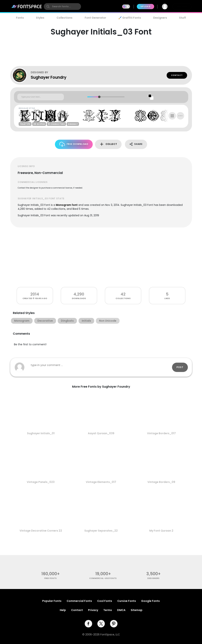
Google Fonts (150, 601)
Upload (145, 6)
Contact (177, 75)
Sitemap (137, 610)
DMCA (121, 610)
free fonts (51, 578)
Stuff (183, 18)
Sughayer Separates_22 (101, 531)
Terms (108, 610)
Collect (108, 144)
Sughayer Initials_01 (41, 433)
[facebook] (88, 624)
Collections (65, 18)
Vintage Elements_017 (101, 482)
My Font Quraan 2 (161, 531)
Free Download (74, 144)
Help (63, 610)
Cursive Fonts (127, 601)
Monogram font (67, 205)
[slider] (99, 97)
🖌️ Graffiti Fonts (130, 18)
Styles (40, 18)
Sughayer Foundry (49, 77)
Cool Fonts (105, 601)
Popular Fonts (52, 601)
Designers (160, 18)
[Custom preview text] (41, 97)
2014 (35, 294)
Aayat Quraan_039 (101, 433)
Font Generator (95, 18)
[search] (62, 7)
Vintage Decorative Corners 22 (41, 531)
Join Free (182, 6)
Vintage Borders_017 (161, 433)
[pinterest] (114, 624)
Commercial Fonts (79, 601)
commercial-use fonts (103, 578)
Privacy (93, 610)
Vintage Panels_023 (41, 482)
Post (180, 367)
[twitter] (101, 624)
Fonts (20, 18)
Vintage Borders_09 (161, 482)
